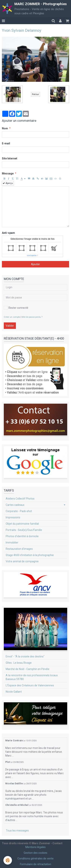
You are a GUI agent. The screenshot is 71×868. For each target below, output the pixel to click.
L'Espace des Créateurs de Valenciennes (30, 685)
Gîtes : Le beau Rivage (19, 663)
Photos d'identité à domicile (22, 536)
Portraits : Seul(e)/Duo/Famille (24, 530)
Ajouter (35, 264)
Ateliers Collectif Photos (20, 499)
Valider (10, 326)
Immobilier (12, 543)
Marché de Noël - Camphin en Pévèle (28, 669)
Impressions (13, 517)
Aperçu (8, 183)
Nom (5, 128)
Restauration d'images (19, 549)
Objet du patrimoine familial (22, 524)
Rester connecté (16, 308)
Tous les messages (17, 831)
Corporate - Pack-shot (19, 511)
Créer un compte (12, 317)
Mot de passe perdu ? (32, 317)
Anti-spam (8, 233)
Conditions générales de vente (35, 858)
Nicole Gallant (14, 692)
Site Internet (10, 158)
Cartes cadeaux (15, 505)
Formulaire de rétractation (35, 864)
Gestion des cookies (35, 853)
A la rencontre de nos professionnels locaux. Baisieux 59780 (32, 677)
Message (8, 173)
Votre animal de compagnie (22, 561)
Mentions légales (35, 847)
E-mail (6, 143)
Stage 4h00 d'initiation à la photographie (30, 555)
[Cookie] (8, 860)
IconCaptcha (32, 255)
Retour (35, 94)
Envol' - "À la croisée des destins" (25, 656)
